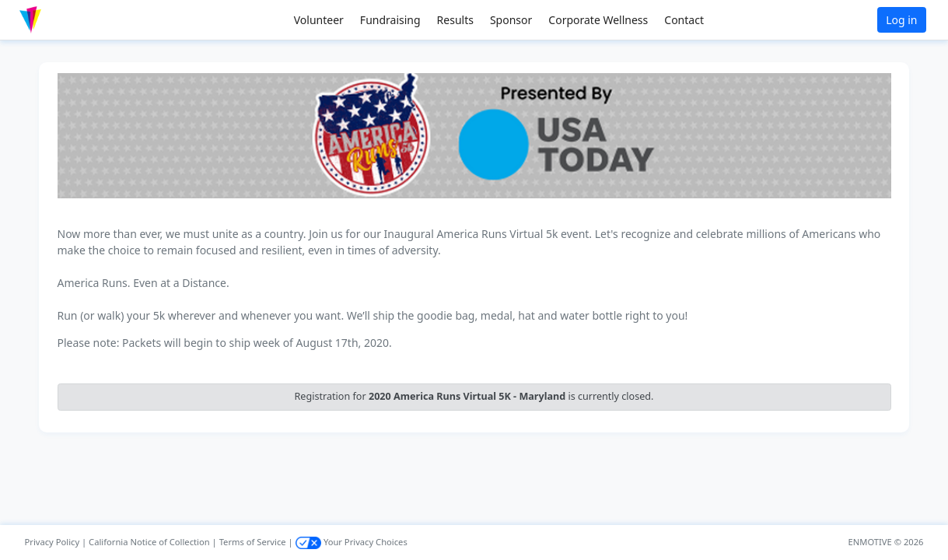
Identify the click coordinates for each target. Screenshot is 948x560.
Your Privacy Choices (352, 542)
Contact (684, 20)
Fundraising (390, 20)
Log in (901, 20)
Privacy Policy (52, 542)
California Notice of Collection (149, 542)
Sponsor (511, 20)
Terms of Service (253, 542)
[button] (63, 20)
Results (455, 20)
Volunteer (319, 20)
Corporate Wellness (598, 20)
